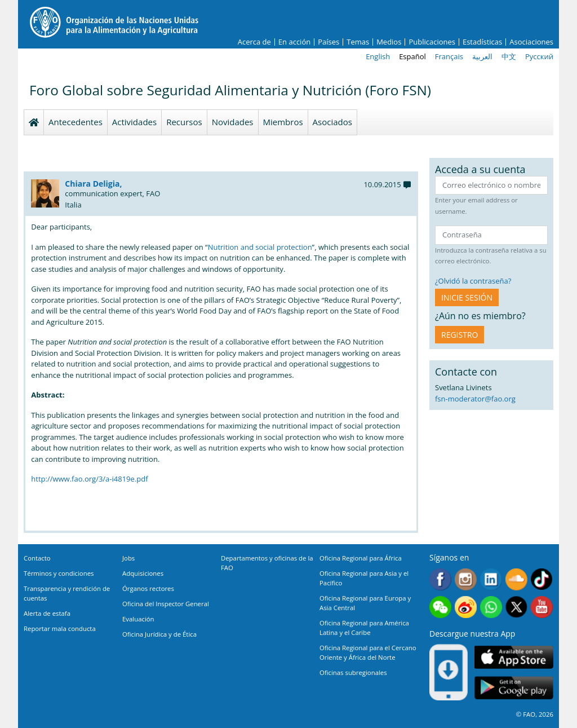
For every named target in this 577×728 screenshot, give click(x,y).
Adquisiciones (143, 573)
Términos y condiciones (59, 573)
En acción (294, 42)
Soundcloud (516, 579)
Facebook (440, 579)
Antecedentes (76, 122)
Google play (514, 688)
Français (449, 56)
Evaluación (138, 619)
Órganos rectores (148, 588)
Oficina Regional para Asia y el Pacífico (364, 578)
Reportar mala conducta (60, 628)
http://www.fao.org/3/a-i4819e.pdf (89, 479)
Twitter (516, 607)
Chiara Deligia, (93, 184)
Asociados (332, 122)
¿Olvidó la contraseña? (473, 281)
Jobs (128, 558)
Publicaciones (432, 42)
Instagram (466, 579)
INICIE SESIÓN (467, 297)
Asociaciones (531, 42)
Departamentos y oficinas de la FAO (267, 563)
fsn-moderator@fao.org (475, 399)
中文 (509, 56)
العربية (482, 56)
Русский (539, 56)
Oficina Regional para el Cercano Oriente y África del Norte (368, 652)
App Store (514, 657)
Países (329, 42)
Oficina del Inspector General (166, 604)
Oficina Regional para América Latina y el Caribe (364, 628)
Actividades (134, 122)
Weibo (466, 607)
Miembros (283, 122)
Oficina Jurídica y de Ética (159, 634)
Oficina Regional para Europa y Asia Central (365, 603)
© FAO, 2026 (535, 714)
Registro (460, 335)
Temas (358, 42)
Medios (389, 42)
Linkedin (491, 579)
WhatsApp (491, 607)
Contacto (37, 558)
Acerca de (254, 42)
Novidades (233, 122)
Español (412, 56)
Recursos (184, 122)
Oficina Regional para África (361, 558)
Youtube (542, 607)
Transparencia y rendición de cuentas (67, 593)
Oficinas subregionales (353, 672)
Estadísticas (482, 42)
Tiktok (542, 579)
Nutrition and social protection (260, 247)
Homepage (34, 122)
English (378, 56)
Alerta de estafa (47, 613)
